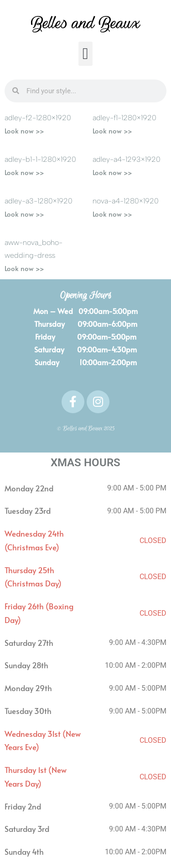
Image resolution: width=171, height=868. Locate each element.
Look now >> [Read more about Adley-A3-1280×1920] (24, 214)
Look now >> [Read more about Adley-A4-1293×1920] (112, 172)
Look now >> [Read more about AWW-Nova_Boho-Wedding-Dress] (24, 268)
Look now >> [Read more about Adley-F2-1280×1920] (24, 130)
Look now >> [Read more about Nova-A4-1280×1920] (112, 214)
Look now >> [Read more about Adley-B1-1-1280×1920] (24, 172)
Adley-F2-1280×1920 (38, 118)
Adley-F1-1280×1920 (124, 118)
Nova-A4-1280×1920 (126, 201)
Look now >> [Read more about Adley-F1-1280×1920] (112, 130)
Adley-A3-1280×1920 (39, 201)
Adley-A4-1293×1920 (127, 159)
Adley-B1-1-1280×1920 (40, 159)
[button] (85, 54)
